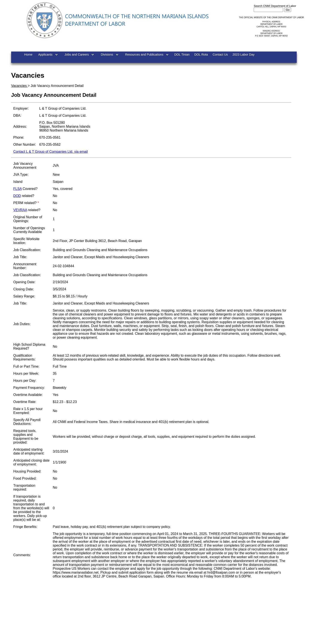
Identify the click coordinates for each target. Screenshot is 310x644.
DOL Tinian (182, 55)
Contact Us (220, 55)
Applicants (45, 55)
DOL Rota (201, 55)
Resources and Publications (144, 55)
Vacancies (19, 86)
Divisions (107, 55)
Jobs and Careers (77, 55)
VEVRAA (20, 210)
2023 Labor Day (244, 55)
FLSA (17, 189)
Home (28, 55)
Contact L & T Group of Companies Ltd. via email (50, 152)
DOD (17, 196)
